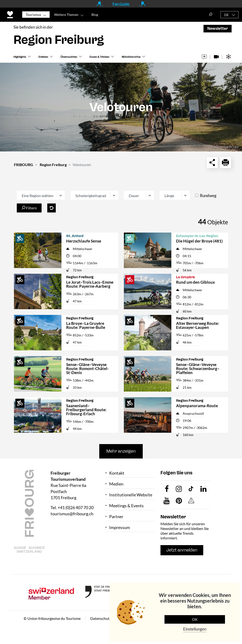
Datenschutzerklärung (108, 618)
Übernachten (69, 57)
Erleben (43, 57)
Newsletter (218, 29)
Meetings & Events (126, 506)
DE (227, 15)
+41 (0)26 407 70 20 (76, 507)
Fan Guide (121, 4)
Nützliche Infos (131, 57)
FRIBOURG (24, 165)
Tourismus (33, 15)
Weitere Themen (66, 15)
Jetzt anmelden (182, 550)
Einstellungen (195, 629)
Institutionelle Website (131, 495)
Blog (95, 15)
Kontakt (117, 473)
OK (195, 619)
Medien (116, 484)
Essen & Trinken (99, 57)
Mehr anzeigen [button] (121, 451)
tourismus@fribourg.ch (72, 514)
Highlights (20, 57)
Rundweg (208, 196)
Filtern (29, 208)
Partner (116, 517)
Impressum (120, 527)
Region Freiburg (53, 165)
